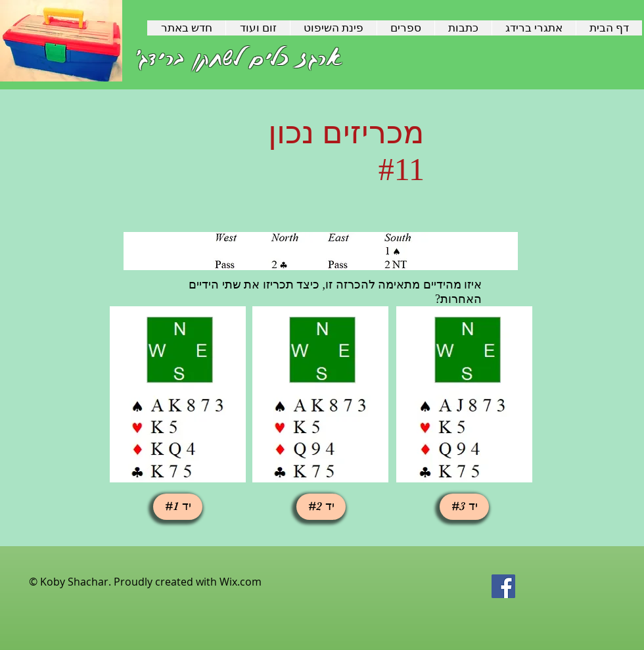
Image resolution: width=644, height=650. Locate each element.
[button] (178, 507)
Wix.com (241, 582)
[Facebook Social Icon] (503, 586)
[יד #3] (464, 507)
